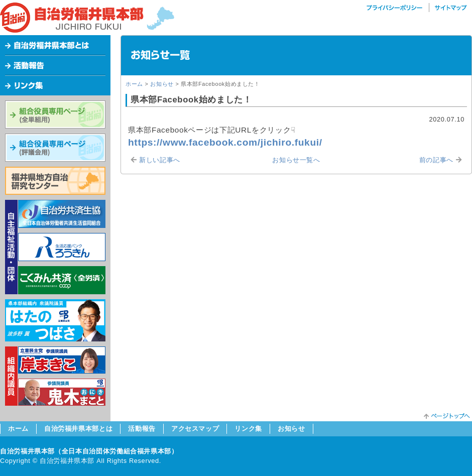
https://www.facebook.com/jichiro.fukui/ (225, 142)
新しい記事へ (160, 160)
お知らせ (162, 84)
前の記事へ (436, 160)
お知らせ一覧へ (296, 160)
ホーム (134, 84)
